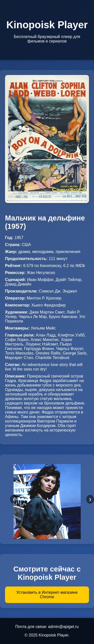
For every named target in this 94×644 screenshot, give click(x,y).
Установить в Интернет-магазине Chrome (47, 595)
